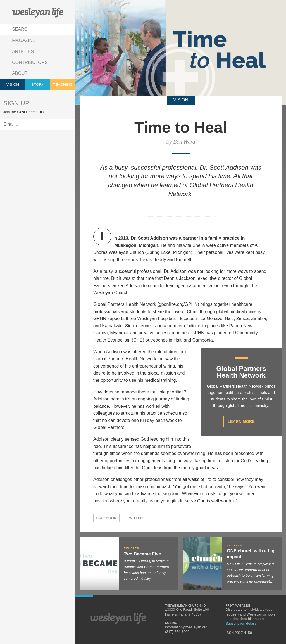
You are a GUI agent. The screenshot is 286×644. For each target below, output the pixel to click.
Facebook (107, 518)
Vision (13, 84)
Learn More (241, 421)
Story (38, 84)
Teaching (63, 84)
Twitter (135, 518)
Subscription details (241, 623)
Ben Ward (184, 142)
